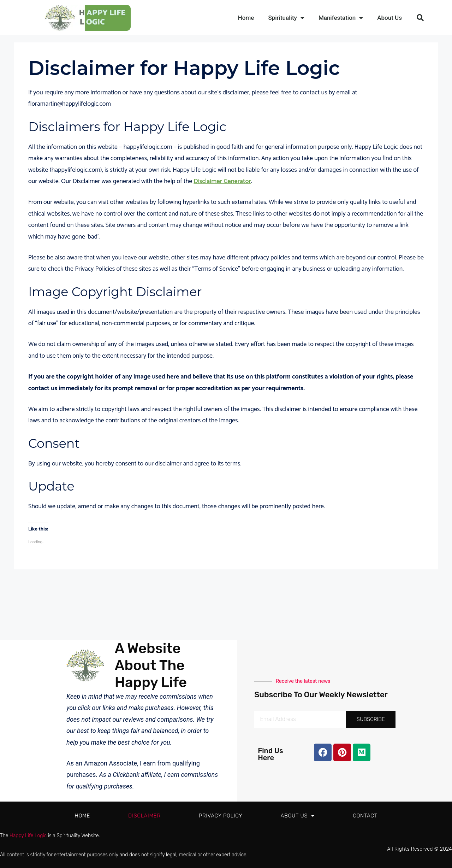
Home (246, 18)
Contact (365, 816)
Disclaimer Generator (222, 181)
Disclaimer (144, 816)
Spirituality (286, 18)
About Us (389, 18)
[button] (420, 18)
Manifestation (341, 18)
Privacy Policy (221, 816)
